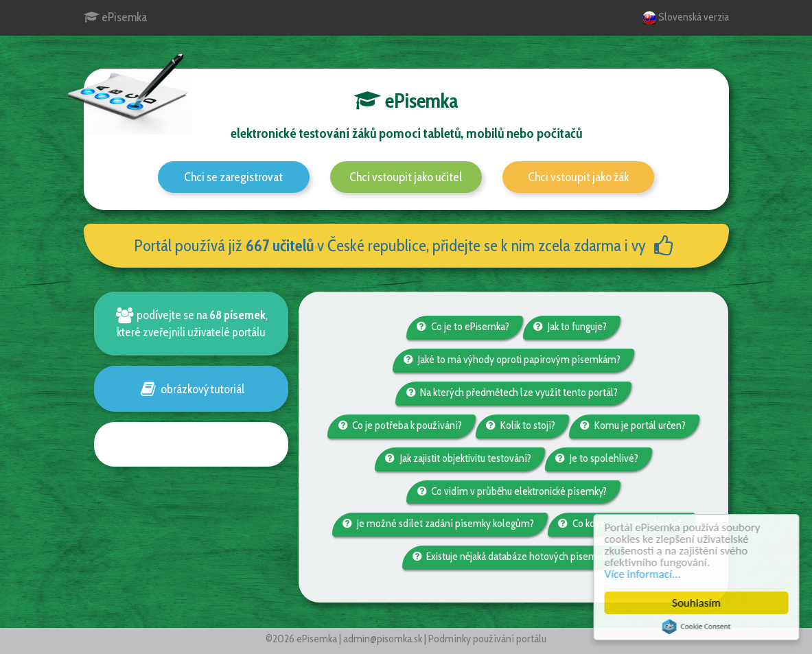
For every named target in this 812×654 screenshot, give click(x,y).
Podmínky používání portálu (487, 639)
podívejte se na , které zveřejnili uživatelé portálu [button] (191, 323)
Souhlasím (698, 603)
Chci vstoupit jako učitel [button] (406, 177)
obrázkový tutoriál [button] (191, 389)
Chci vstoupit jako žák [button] (578, 177)
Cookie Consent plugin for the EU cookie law (698, 627)
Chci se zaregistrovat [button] (233, 177)
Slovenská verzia (686, 17)
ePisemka (115, 17)
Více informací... (644, 574)
